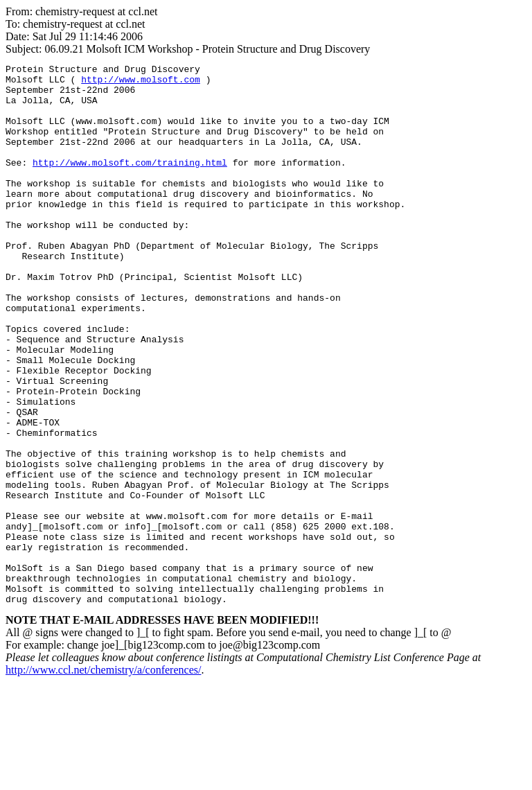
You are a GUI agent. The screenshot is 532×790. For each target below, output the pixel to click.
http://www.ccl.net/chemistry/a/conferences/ (103, 778)
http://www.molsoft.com (141, 83)
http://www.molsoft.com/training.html (130, 183)
